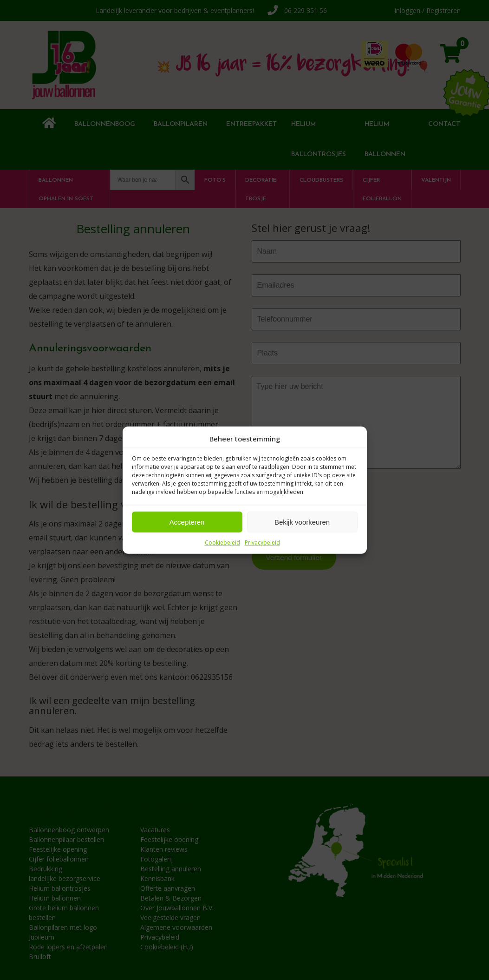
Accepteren (187, 522)
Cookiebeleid (222, 543)
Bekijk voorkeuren (302, 522)
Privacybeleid (262, 543)
